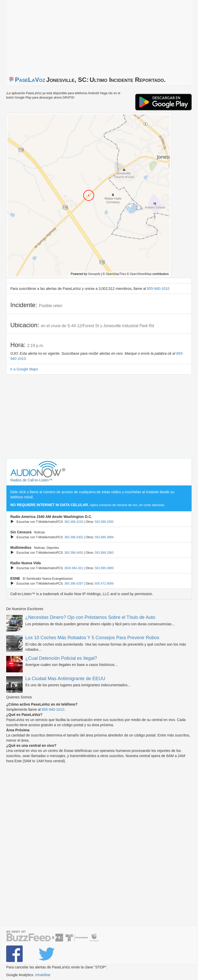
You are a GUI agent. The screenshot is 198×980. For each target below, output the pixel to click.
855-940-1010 (158, 289)
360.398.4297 (74, 584)
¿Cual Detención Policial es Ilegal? (61, 658)
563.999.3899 (104, 537)
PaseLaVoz (30, 80)
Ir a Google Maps (24, 369)
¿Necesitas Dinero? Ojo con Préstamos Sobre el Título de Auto (90, 617)
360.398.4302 (74, 537)
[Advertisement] (71, 36)
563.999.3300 (104, 522)
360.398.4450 (74, 553)
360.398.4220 (74, 522)
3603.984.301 (74, 568)
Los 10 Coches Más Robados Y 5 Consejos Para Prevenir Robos (92, 638)
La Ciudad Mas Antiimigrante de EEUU (65, 679)
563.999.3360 (104, 553)
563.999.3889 (104, 568)
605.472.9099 (104, 584)
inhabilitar (43, 975)
